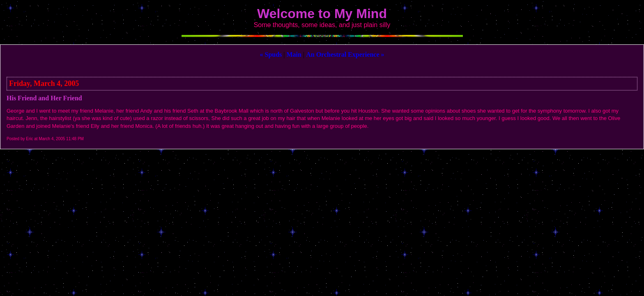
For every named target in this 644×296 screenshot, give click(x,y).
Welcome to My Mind (322, 14)
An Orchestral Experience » (345, 54)
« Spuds (271, 54)
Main (294, 54)
